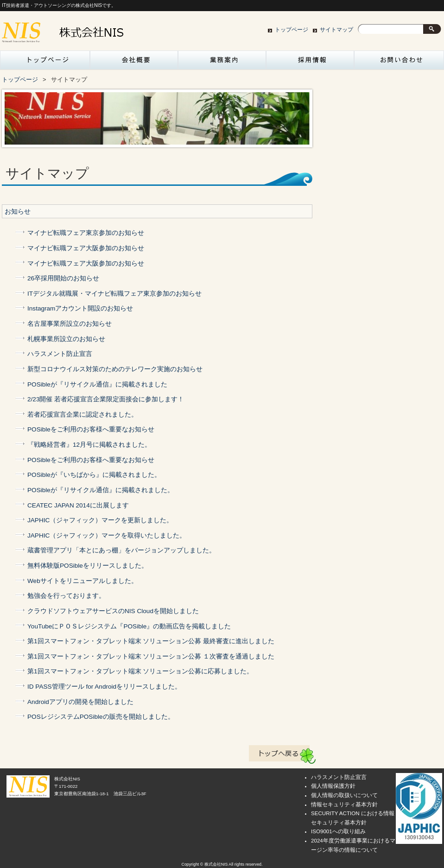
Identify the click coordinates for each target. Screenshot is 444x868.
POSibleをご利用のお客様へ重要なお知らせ (91, 429)
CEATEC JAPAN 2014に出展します (78, 505)
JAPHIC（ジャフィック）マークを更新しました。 (100, 520)
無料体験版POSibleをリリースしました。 (88, 566)
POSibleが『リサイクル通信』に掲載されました (97, 384)
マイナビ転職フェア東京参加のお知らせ (86, 233)
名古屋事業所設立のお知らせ (70, 324)
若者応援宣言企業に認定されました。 (82, 415)
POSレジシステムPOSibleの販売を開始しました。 (101, 717)
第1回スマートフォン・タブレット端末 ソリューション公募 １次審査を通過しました (151, 656)
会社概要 (134, 63)
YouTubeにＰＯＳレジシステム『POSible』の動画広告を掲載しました (129, 626)
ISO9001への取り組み (338, 831)
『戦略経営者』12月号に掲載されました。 (89, 445)
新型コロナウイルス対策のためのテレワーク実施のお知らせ (115, 369)
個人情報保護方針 (333, 786)
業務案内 (222, 63)
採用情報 (310, 63)
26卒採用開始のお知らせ (63, 278)
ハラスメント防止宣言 (60, 354)
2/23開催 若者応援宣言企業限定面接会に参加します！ (106, 399)
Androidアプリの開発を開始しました (80, 702)
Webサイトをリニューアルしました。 (82, 581)
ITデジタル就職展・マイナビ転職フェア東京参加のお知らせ (114, 294)
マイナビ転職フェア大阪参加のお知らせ (86, 248)
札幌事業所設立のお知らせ (66, 339)
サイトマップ (336, 30)
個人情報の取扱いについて (344, 795)
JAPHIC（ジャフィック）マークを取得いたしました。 (107, 535)
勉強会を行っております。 (66, 596)
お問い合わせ (398, 63)
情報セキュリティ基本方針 (344, 805)
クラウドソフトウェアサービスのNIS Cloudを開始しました (113, 611)
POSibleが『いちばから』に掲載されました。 (94, 475)
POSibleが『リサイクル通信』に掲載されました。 (101, 490)
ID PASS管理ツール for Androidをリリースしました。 (104, 687)
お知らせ (18, 212)
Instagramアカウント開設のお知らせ (80, 308)
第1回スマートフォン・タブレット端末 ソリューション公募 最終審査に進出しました (151, 641)
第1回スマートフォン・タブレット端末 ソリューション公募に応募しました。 (140, 671)
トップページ (292, 30)
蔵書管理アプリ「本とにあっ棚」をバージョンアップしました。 (121, 550)
